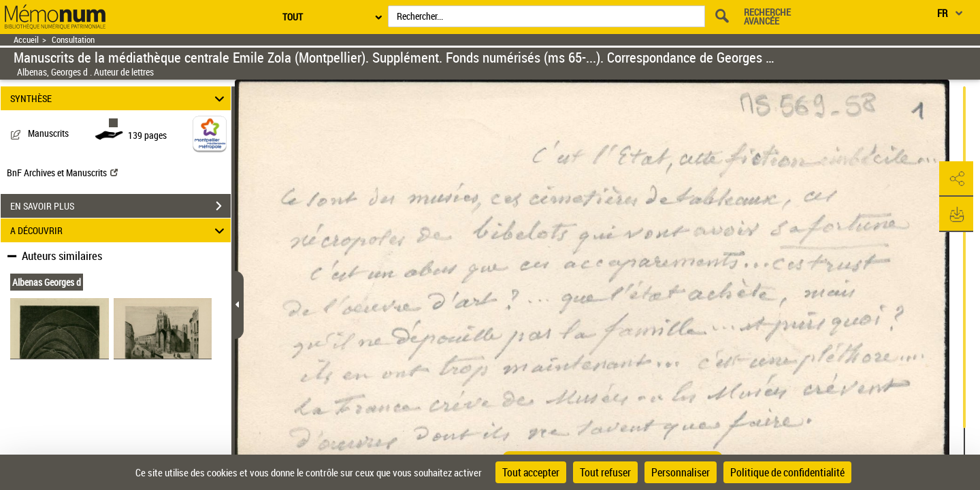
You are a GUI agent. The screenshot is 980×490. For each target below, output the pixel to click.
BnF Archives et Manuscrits (62, 173)
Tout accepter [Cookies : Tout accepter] (531, 472)
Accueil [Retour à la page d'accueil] (26, 40)
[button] (956, 179)
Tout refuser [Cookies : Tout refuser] (605, 472)
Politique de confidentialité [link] (787, 472)
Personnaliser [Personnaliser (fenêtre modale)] (681, 472)
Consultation (73, 40)
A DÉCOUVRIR (119, 230)
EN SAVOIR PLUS (120, 206)
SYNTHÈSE (119, 98)
